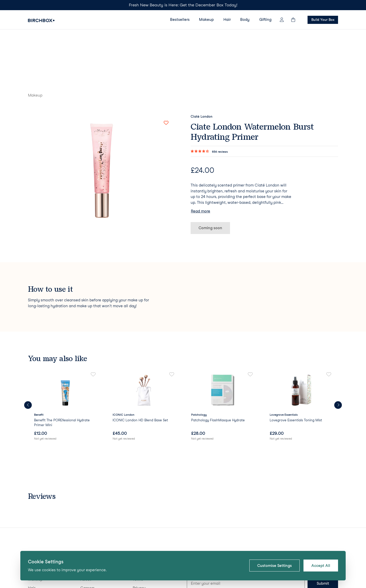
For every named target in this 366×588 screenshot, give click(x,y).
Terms (138, 528)
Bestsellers (180, 20)
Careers (87, 536)
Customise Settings (274, 566)
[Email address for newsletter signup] (246, 532)
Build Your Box (323, 20)
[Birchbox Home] (41, 20)
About (86, 528)
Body (245, 20)
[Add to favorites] (166, 71)
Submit (323, 532)
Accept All (321, 566)
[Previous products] (28, 353)
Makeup (206, 20)
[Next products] (338, 353)
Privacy (139, 536)
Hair (227, 20)
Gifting (265, 20)
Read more (201, 160)
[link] (65, 355)
